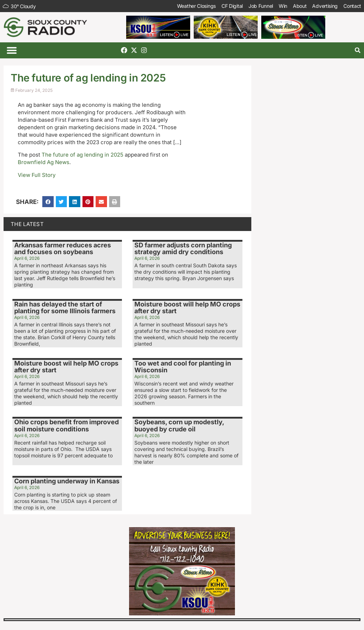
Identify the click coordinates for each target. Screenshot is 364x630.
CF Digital (232, 6)
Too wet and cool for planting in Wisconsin (183, 367)
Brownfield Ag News (44, 162)
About (300, 6)
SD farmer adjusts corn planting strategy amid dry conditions (183, 249)
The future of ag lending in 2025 (82, 155)
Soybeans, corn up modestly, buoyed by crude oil (179, 426)
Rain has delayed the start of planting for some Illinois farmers (65, 308)
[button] (12, 50)
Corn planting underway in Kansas (67, 481)
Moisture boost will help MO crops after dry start (187, 308)
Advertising (325, 6)
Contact (352, 6)
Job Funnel (261, 6)
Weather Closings (196, 6)
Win (283, 6)
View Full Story (37, 175)
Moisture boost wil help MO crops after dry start (66, 367)
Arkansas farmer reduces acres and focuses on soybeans (63, 249)
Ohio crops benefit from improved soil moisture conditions (66, 426)
